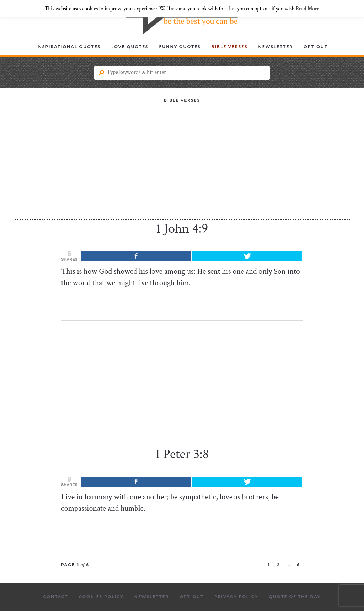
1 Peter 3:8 (182, 454)
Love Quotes (130, 46)
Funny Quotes (180, 46)
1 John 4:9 (182, 229)
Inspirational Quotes (68, 46)
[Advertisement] (182, 170)
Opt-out (316, 46)
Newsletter (276, 46)
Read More (307, 9)
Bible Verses (230, 46)
